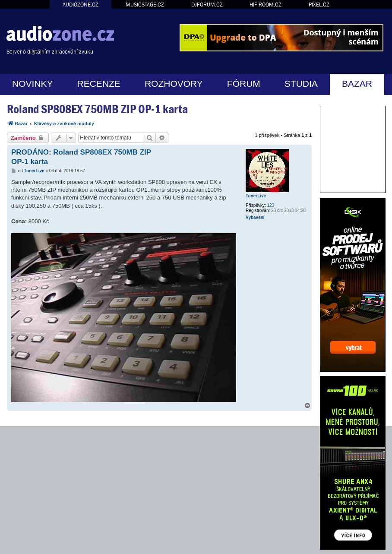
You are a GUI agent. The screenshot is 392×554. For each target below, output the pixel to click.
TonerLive (256, 196)
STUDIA (301, 84)
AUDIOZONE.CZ (81, 5)
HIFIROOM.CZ (266, 5)
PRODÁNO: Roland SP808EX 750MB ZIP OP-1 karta (81, 157)
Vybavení (255, 217)
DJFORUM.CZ (207, 5)
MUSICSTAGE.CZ (145, 5)
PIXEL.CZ (319, 5)
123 (271, 205)
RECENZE (99, 84)
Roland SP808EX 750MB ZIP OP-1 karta (97, 109)
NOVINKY (33, 84)
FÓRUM (244, 84)
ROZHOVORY (174, 84)
